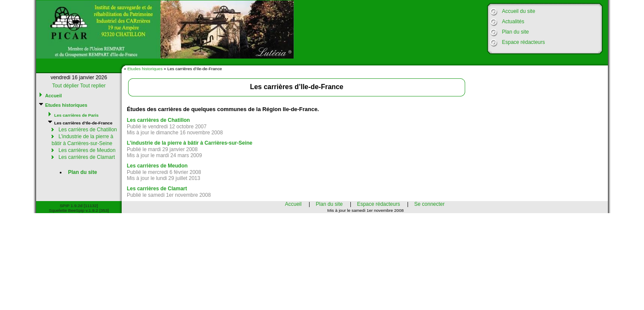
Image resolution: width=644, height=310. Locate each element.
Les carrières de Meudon (87, 150)
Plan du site (515, 32)
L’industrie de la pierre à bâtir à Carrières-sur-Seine (82, 140)
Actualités (513, 22)
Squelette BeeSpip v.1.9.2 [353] (79, 210)
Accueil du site (518, 11)
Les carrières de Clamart (87, 157)
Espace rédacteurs (523, 42)
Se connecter (430, 204)
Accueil (54, 96)
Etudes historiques (145, 69)
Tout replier (93, 86)
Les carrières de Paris (76, 115)
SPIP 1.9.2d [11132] (79, 206)
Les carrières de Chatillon (88, 130)
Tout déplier (65, 86)
